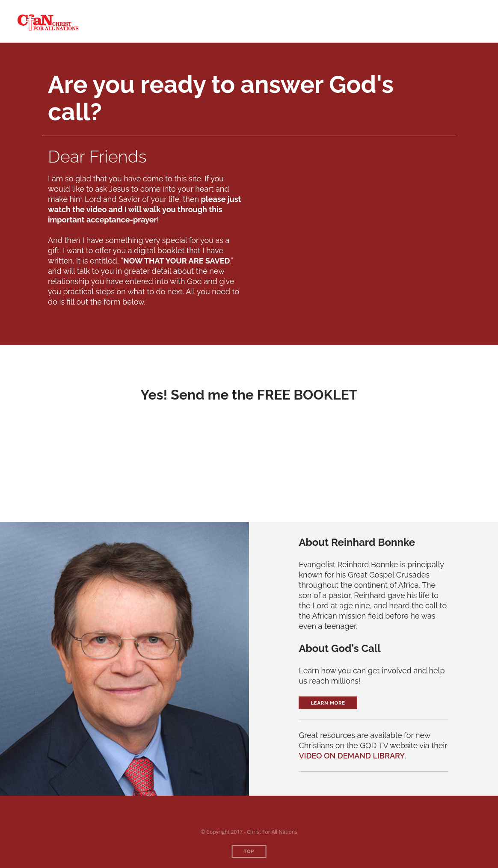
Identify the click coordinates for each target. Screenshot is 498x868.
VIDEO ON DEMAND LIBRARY (352, 756)
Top (249, 852)
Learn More (328, 703)
